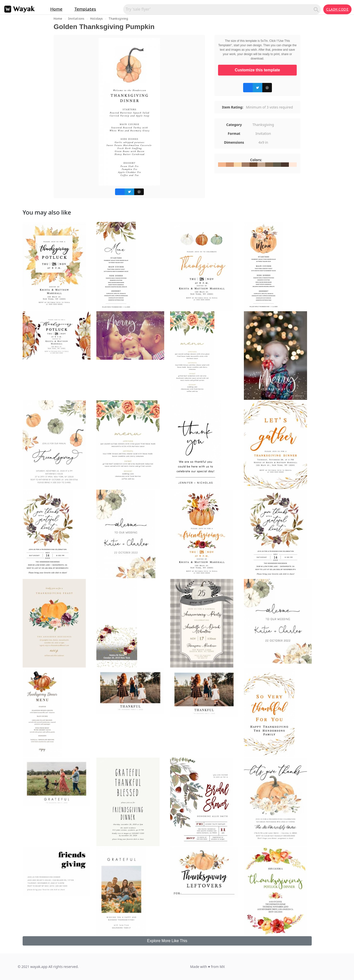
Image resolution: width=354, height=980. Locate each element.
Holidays (96, 19)
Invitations (76, 19)
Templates (85, 9)
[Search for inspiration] (219, 9)
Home (56, 9)
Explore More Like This (167, 941)
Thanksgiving (118, 19)
